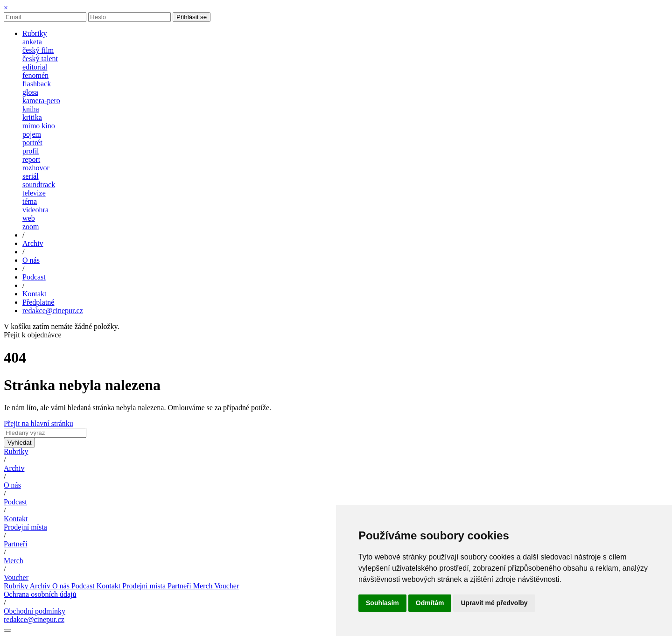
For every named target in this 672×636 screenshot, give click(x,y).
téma (30, 201)
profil (31, 151)
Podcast (15, 502)
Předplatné (38, 302)
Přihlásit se (192, 17)
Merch (14, 561)
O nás (12, 485)
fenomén (35, 75)
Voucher (16, 577)
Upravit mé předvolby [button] (494, 603)
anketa (32, 42)
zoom (31, 227)
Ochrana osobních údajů (40, 594)
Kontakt (16, 519)
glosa (30, 92)
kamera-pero (41, 101)
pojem (32, 134)
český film (38, 50)
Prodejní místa (25, 527)
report (31, 159)
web (29, 218)
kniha (31, 109)
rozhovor (36, 168)
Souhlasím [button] (382, 603)
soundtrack (39, 185)
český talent (40, 59)
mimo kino (39, 126)
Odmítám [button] (430, 603)
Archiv (14, 468)
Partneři (16, 544)
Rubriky (16, 451)
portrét (32, 143)
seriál (31, 176)
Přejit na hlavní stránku (38, 423)
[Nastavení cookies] (7, 630)
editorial (35, 67)
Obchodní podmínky (35, 611)
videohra (35, 210)
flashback (37, 84)
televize (34, 193)
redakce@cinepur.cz (53, 311)
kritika (32, 117)
